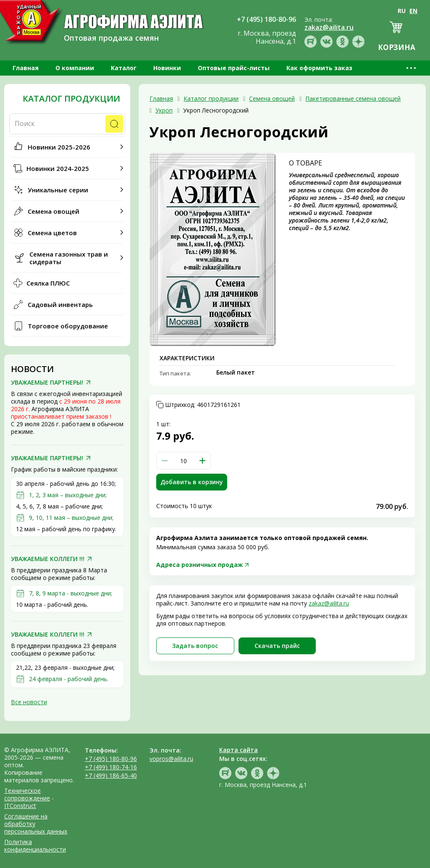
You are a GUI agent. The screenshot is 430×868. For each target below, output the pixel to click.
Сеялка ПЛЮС (48, 283)
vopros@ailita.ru (171, 759)
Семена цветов (52, 233)
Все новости (29, 702)
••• (412, 68)
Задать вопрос (195, 646)
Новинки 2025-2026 (59, 147)
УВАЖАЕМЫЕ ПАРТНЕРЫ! (47, 383)
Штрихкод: (203, 405)
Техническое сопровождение (27, 794)
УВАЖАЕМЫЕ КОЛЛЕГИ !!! (48, 559)
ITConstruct (20, 806)
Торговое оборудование (68, 326)
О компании (75, 68)
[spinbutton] (184, 461)
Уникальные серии (58, 190)
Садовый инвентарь (60, 304)
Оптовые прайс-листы (234, 68)
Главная (26, 68)
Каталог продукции (71, 99)
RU (402, 11)
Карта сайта (239, 750)
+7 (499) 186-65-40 (111, 775)
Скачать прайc (277, 646)
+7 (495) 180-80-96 (111, 759)
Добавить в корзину (192, 482)
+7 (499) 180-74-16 (111, 767)
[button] (202, 461)
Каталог (124, 68)
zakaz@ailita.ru (329, 603)
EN (413, 11)
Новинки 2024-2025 (58, 168)
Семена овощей (54, 211)
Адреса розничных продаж (199, 565)
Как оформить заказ (319, 68)
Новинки (167, 68)
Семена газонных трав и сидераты (69, 258)
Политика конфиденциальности (35, 846)
